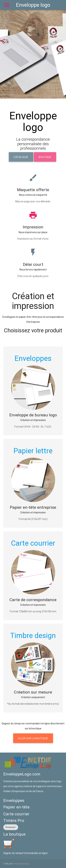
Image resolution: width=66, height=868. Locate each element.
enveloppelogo (21, 864)
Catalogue (21, 157)
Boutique (45, 157)
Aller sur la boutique (33, 738)
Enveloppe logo (33, 5)
